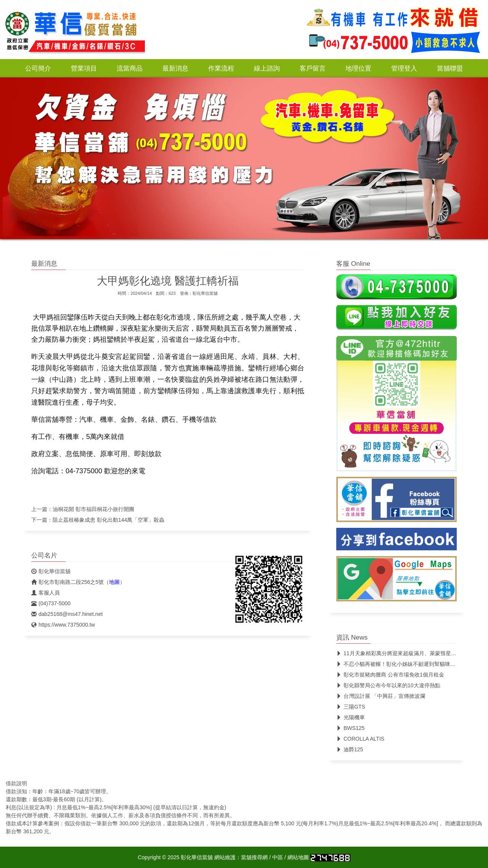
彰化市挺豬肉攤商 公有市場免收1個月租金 (390, 675)
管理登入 (404, 68)
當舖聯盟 (450, 68)
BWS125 (350, 728)
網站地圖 (298, 857)
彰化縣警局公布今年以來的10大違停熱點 (388, 685)
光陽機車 (351, 717)
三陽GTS (351, 707)
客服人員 (46, 593)
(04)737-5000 (51, 603)
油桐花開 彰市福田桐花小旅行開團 (93, 509)
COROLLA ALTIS (360, 739)
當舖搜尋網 (254, 857)
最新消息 (175, 68)
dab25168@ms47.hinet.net (67, 614)
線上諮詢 (267, 68)
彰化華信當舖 (205, 293)
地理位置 (358, 68)
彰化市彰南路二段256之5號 (67, 582)
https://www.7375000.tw (63, 625)
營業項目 (84, 68)
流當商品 (130, 68)
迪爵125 (350, 749)
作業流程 (221, 68)
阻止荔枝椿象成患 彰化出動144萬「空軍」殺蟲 (108, 520)
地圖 (114, 582)
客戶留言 (313, 68)
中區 (278, 857)
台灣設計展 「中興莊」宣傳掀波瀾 (381, 696)
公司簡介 (38, 68)
